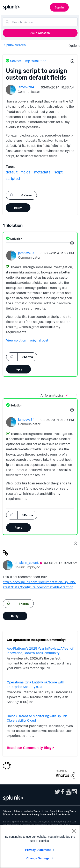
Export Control (12, 814)
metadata (42, 172)
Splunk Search (15, 45)
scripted (13, 178)
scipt (59, 172)
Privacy (18, 811)
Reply (18, 208)
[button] (72, 62)
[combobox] (40, 22)
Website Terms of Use (36, 811)
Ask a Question (40, 33)
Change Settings (38, 858)
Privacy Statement (38, 850)
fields (26, 172)
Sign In (59, 7)
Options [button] (73, 46)
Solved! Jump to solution (28, 61)
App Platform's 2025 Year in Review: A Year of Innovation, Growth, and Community (40, 651)
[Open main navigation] (74, 7)
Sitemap (8, 811)
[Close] (74, 831)
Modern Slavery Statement (37, 814)
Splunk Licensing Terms (63, 811)
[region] (40, 846)
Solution (16, 239)
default (12, 172)
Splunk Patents (62, 814)
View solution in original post (27, 340)
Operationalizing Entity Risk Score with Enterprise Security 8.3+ (35, 684)
